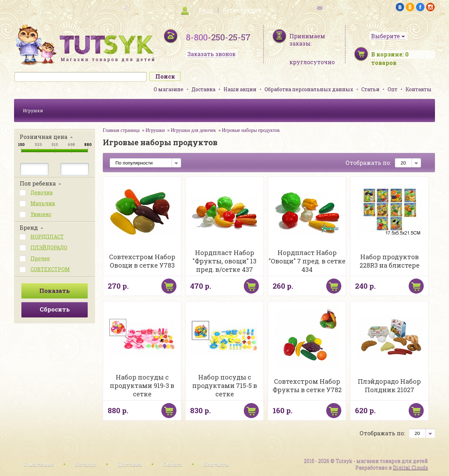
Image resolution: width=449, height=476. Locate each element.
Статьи (370, 89)
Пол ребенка (38, 183)
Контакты (418, 89)
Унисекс (41, 214)
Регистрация (242, 10)
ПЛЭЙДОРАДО (49, 247)
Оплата (173, 464)
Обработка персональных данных (309, 89)
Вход (206, 10)
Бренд (29, 227)
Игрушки (33, 110)
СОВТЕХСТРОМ (50, 269)
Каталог (86, 464)
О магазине (169, 89)
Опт (393, 89)
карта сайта (110, 7)
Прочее (40, 258)
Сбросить (55, 309)
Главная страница (121, 130)
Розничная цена (43, 137)
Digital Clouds (410, 467)
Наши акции (240, 89)
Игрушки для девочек (193, 130)
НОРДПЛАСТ (47, 237)
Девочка (42, 192)
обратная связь (339, 7)
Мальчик (43, 203)
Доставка (203, 89)
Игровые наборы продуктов (251, 130)
